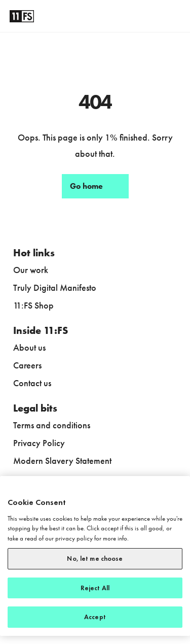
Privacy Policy (39, 443)
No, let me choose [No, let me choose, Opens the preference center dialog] (95, 558)
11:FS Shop (33, 305)
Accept (95, 617)
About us (29, 347)
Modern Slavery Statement (62, 461)
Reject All (95, 588)
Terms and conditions (52, 425)
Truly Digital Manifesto (55, 287)
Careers (27, 365)
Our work (31, 270)
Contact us (32, 383)
